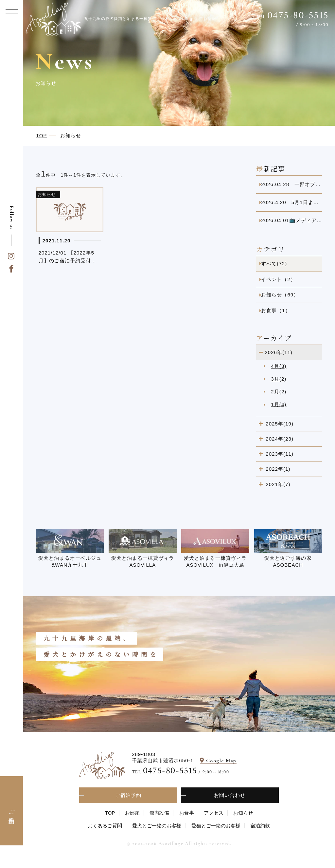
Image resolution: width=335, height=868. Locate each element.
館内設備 (159, 813)
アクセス (214, 813)
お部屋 (132, 813)
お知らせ (243, 813)
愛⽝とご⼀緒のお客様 (157, 826)
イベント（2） (278, 279)
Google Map (221, 761)
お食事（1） (276, 310)
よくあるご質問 (105, 826)
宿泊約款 (260, 826)
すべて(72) (274, 264)
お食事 (187, 813)
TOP (110, 813)
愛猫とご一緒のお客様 (216, 826)
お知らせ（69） (280, 295)
